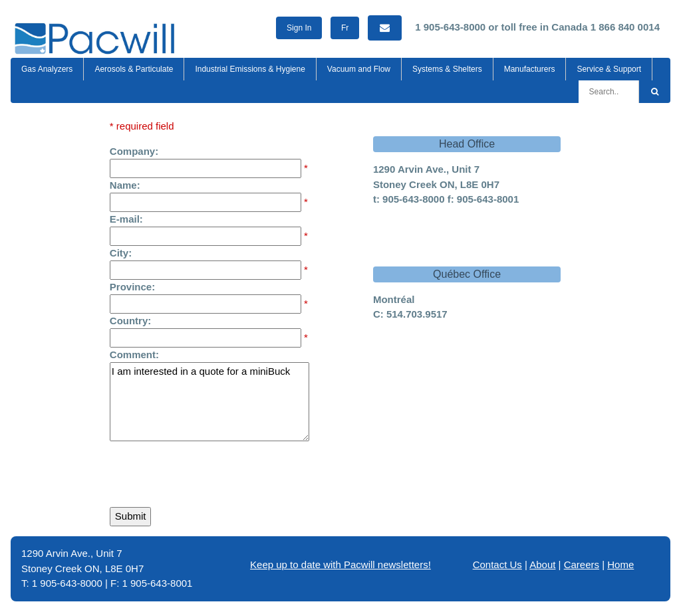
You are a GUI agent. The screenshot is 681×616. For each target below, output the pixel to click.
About (542, 565)
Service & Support (609, 69)
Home (620, 565)
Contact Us (497, 565)
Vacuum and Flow (359, 69)
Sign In (299, 28)
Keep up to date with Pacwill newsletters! (340, 565)
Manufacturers (530, 69)
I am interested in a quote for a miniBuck (209, 402)
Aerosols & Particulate (134, 69)
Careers (582, 565)
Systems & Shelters (447, 69)
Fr (345, 28)
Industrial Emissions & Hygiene (250, 69)
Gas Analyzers (47, 69)
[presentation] (211, 471)
